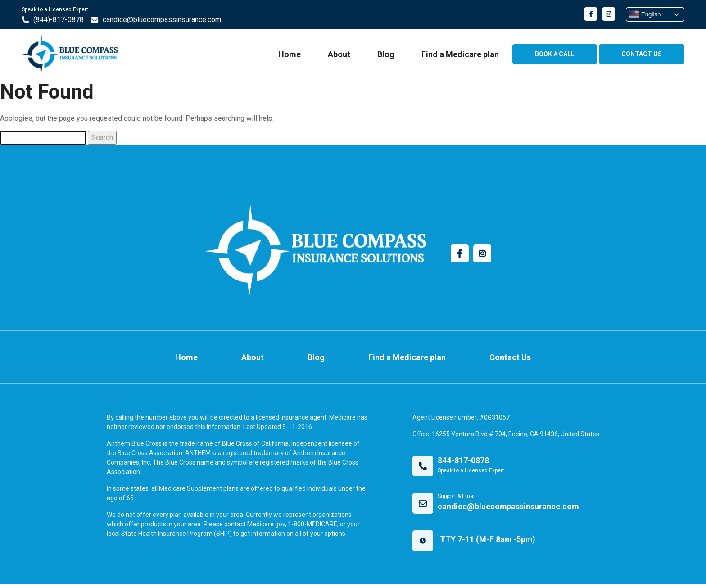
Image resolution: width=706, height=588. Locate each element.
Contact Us (500, 359)
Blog (385, 55)
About (338, 55)
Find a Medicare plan (459, 55)
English (643, 14)
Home (288, 55)
